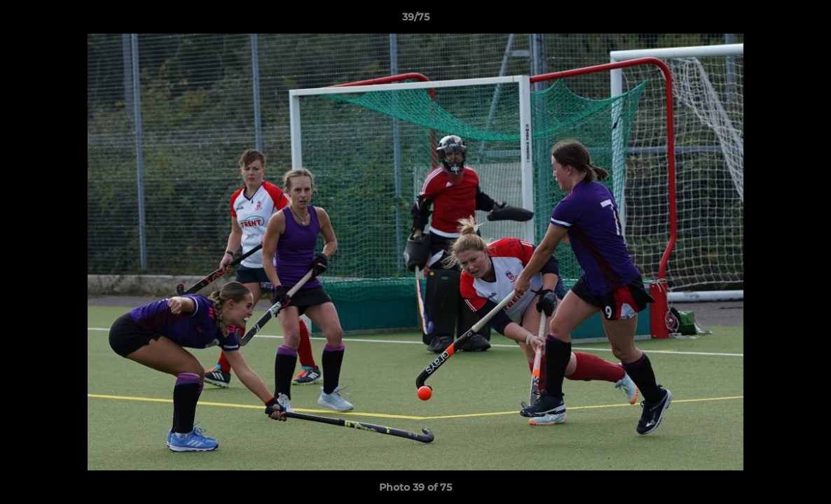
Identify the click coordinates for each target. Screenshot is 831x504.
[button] (806, 20)
